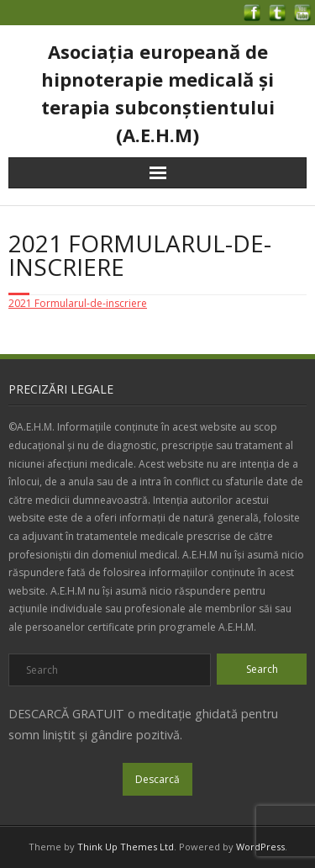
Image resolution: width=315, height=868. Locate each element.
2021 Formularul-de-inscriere (78, 303)
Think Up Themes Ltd (126, 847)
